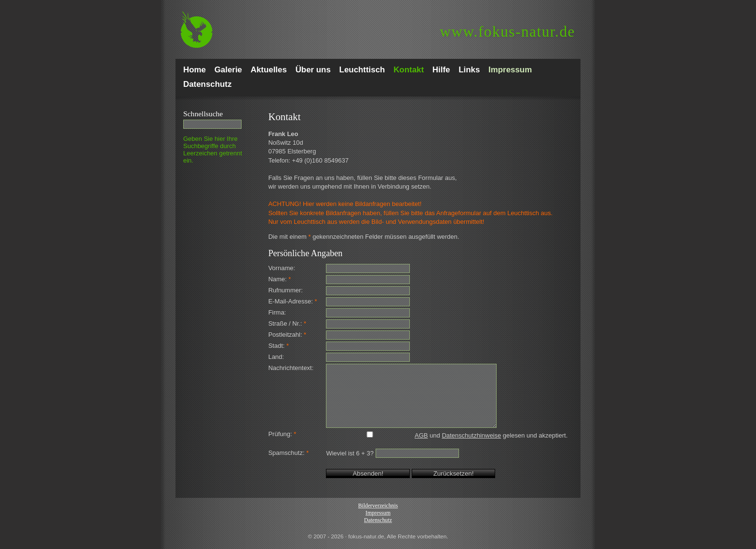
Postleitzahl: (287, 335)
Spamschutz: (288, 453)
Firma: (277, 312)
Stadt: (278, 346)
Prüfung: (282, 434)
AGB (421, 435)
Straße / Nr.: (287, 323)
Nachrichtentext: (291, 368)
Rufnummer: (285, 290)
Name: (279, 279)
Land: (276, 357)
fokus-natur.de (507, 32)
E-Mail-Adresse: (292, 301)
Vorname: (282, 268)
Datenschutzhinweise (471, 435)
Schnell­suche (203, 114)
